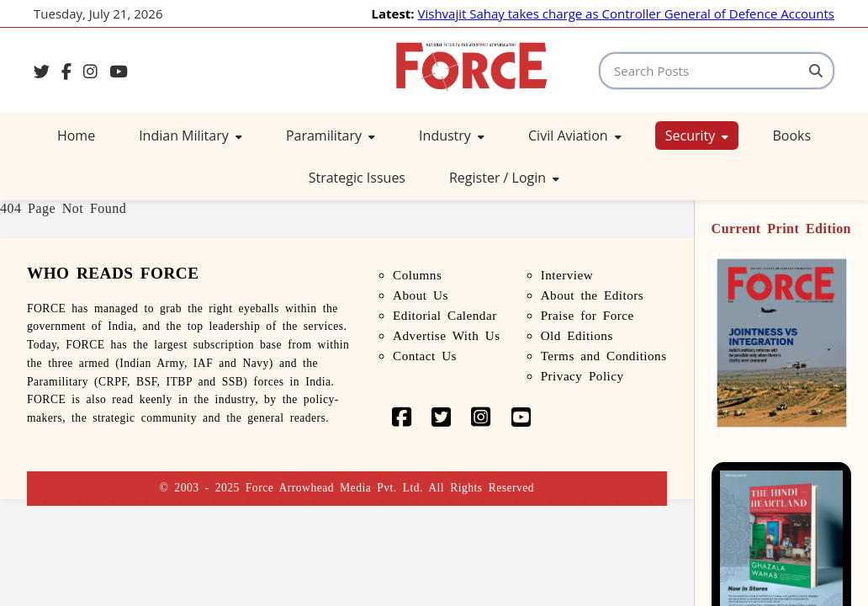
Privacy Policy (582, 376)
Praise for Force (587, 315)
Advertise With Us (447, 335)
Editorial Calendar (445, 315)
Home (76, 136)
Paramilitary (331, 136)
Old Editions (577, 335)
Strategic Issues (357, 178)
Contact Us (425, 356)
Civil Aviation (575, 136)
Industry (452, 136)
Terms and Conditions (604, 356)
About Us (421, 295)
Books (791, 136)
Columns (417, 275)
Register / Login (504, 178)
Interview (567, 275)
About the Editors (593, 295)
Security (697, 136)
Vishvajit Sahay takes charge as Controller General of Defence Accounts (626, 13)
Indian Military (191, 136)
